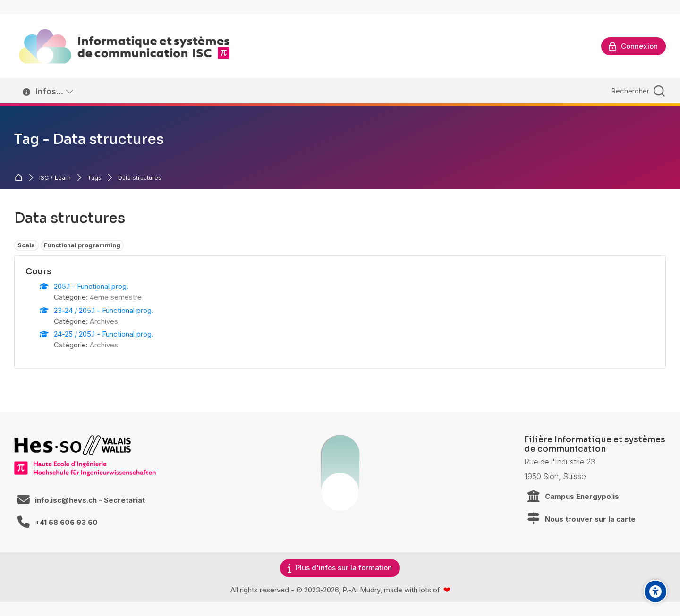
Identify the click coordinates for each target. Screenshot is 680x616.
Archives (104, 321)
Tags (94, 178)
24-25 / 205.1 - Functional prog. (104, 334)
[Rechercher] (637, 91)
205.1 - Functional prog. (91, 286)
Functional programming (82, 245)
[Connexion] (633, 46)
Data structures (140, 178)
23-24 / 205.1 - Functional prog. (104, 310)
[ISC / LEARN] (124, 46)
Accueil (21, 178)
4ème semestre (116, 297)
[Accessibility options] (655, 591)
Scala (26, 245)
